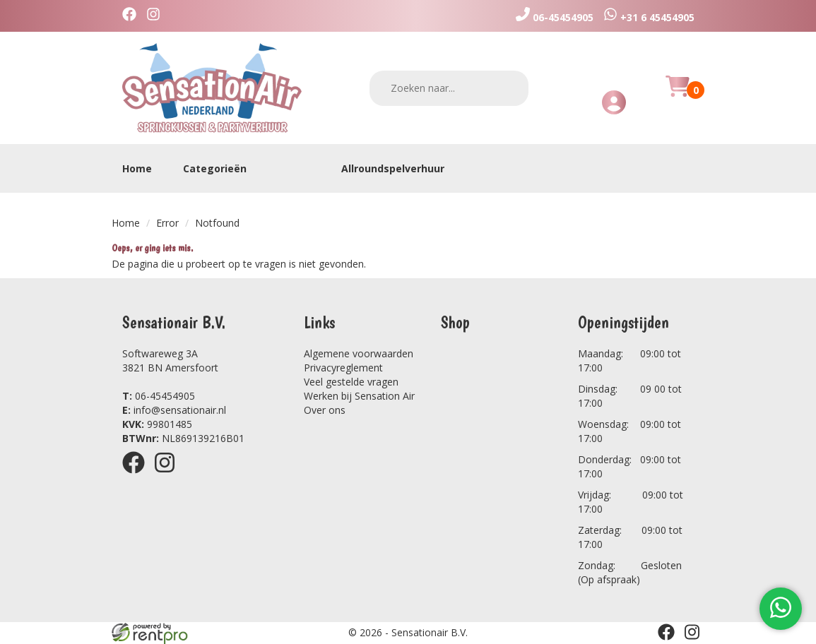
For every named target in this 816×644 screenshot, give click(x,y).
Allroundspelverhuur (393, 168)
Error (167, 223)
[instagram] (157, 16)
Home (137, 168)
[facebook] (133, 16)
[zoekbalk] (449, 88)
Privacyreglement (343, 368)
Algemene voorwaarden (359, 353)
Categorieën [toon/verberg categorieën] (222, 168)
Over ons (325, 410)
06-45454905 (159, 396)
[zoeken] (509, 88)
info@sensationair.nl (174, 410)
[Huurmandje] (678, 94)
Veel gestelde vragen (351, 382)
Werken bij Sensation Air (359, 396)
